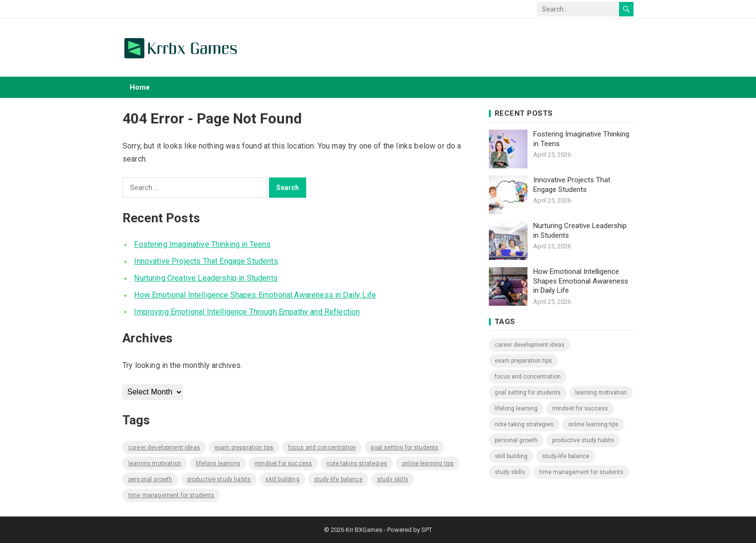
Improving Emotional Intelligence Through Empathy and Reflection (247, 312)
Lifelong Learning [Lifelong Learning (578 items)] (218, 463)
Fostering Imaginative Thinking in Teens (202, 244)
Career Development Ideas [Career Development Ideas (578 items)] (164, 448)
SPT (427, 530)
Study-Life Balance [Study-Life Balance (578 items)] (338, 479)
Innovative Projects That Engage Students (206, 261)
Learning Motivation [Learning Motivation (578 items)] (155, 463)
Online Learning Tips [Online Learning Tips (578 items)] (428, 463)
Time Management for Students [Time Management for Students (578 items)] (171, 495)
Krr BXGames (364, 530)
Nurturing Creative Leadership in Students (206, 278)
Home (140, 87)
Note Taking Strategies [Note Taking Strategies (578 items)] (357, 463)
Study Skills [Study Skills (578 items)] (393, 479)
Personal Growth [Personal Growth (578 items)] (150, 479)
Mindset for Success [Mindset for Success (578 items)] (283, 463)
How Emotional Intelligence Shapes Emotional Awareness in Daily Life (255, 295)
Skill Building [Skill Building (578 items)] (282, 479)
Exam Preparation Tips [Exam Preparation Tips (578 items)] (244, 448)
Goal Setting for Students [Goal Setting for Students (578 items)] (404, 448)
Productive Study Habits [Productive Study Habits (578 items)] (219, 479)
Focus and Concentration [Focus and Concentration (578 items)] (322, 448)
